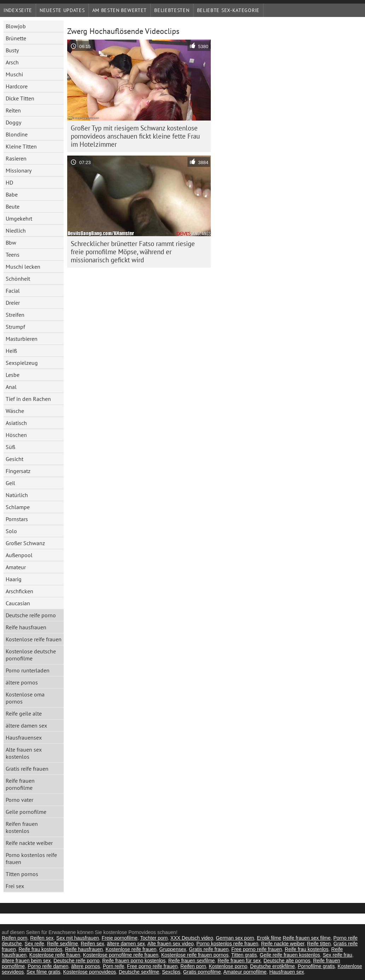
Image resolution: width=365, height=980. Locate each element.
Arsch (12, 62)
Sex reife (34, 944)
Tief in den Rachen (28, 399)
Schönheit (18, 279)
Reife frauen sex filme (306, 938)
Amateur (16, 567)
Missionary (19, 170)
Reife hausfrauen (26, 627)
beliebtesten (172, 10)
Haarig (14, 579)
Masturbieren (22, 339)
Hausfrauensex (24, 737)
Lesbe (13, 375)
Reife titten (319, 944)
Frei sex (15, 886)
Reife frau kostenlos (40, 949)
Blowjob (16, 26)
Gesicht (15, 459)
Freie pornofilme (120, 938)
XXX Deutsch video (192, 938)
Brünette (16, 38)
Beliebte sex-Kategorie (228, 10)
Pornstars (17, 519)
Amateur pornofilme (245, 972)
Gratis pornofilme (202, 972)
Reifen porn (15, 938)
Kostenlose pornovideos (90, 972)
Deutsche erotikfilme (273, 966)
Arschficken (19, 591)
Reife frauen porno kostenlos (134, 961)
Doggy (13, 122)
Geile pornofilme (26, 812)
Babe (12, 194)
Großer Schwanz (25, 543)
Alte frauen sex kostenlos (24, 753)
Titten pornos (22, 874)
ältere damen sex (26, 725)
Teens (13, 255)
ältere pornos (22, 682)
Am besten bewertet (120, 10)
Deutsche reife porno (31, 615)
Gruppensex (173, 949)
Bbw (11, 243)
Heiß (11, 351)
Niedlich (16, 231)
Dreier (13, 303)
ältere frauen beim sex (26, 961)
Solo (11, 531)
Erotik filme (269, 938)
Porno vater (19, 800)
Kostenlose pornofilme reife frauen (121, 955)
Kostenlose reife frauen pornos (195, 955)
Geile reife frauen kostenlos (290, 955)
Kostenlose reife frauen (34, 639)
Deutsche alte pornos (287, 961)
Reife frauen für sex (239, 961)
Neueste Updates (62, 10)
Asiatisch (16, 423)
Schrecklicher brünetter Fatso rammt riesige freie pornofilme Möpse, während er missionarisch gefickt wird (133, 252)
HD (9, 182)
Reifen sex (42, 938)
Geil (10, 483)
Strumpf (15, 327)
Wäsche (15, 411)
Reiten (13, 110)
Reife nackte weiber (29, 843)
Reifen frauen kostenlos (22, 827)
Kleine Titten (21, 146)
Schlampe (18, 507)
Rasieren (16, 158)
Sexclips (171, 972)
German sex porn (235, 938)
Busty (12, 50)
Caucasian (18, 603)
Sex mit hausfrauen (78, 938)
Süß (10, 447)
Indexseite (18, 10)
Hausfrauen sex (286, 972)
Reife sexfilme (63, 944)
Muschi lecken (23, 267)
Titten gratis (244, 955)
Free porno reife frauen (257, 949)
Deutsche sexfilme (139, 972)
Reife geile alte (24, 713)
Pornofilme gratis (316, 966)
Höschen (16, 435)
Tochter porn (154, 938)
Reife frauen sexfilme (192, 961)
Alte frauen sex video (171, 944)
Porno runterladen (28, 670)
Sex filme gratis (44, 972)
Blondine (17, 134)
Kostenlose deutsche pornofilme (31, 655)
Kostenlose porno (228, 966)
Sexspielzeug (22, 363)
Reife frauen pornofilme (20, 784)
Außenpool (19, 555)
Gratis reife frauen (27, 769)
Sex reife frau (337, 955)
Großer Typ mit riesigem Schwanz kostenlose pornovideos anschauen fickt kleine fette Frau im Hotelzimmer (135, 136)
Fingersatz (18, 471)
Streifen (15, 315)
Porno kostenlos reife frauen (31, 858)
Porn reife (114, 966)
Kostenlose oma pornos (25, 698)
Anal (11, 387)
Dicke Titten (20, 98)
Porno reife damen (48, 966)
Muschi (14, 74)
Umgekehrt (19, 218)
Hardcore (17, 86)
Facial (13, 291)
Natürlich (17, 495)
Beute (13, 206)
